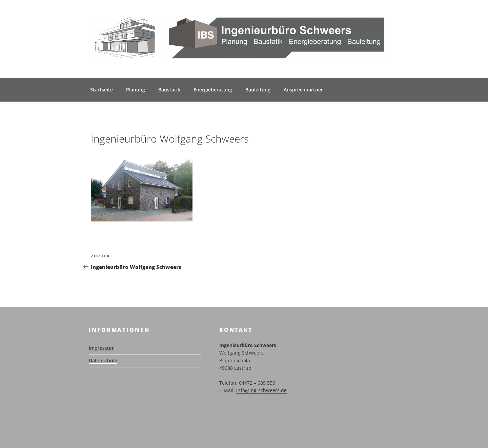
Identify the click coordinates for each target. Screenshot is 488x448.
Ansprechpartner (303, 90)
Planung (136, 90)
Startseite (101, 90)
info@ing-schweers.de (261, 390)
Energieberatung (213, 90)
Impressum (102, 348)
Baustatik (169, 90)
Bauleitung (258, 90)
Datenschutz (103, 360)
